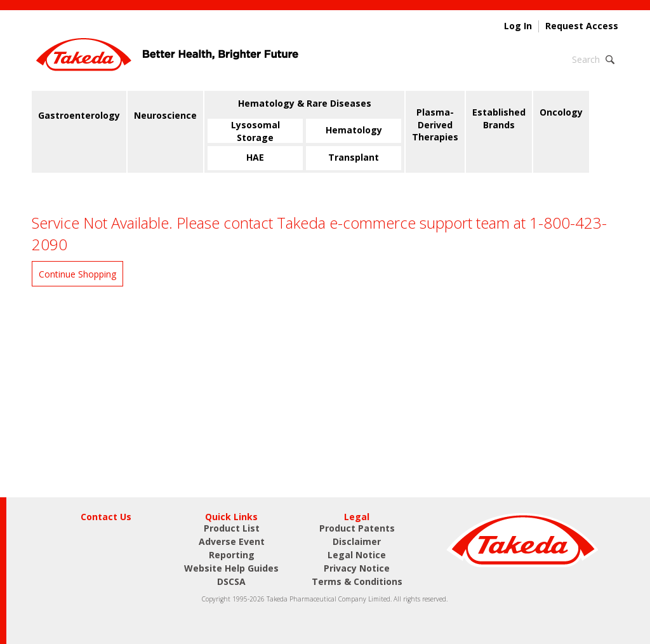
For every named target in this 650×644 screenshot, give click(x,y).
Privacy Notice (357, 568)
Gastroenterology (79, 115)
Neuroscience (165, 115)
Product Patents (357, 528)
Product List (232, 528)
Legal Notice (357, 555)
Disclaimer (357, 541)
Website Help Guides (231, 568)
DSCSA (231, 581)
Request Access (582, 26)
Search (586, 59)
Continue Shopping (77, 274)
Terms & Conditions (357, 581)
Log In (518, 26)
